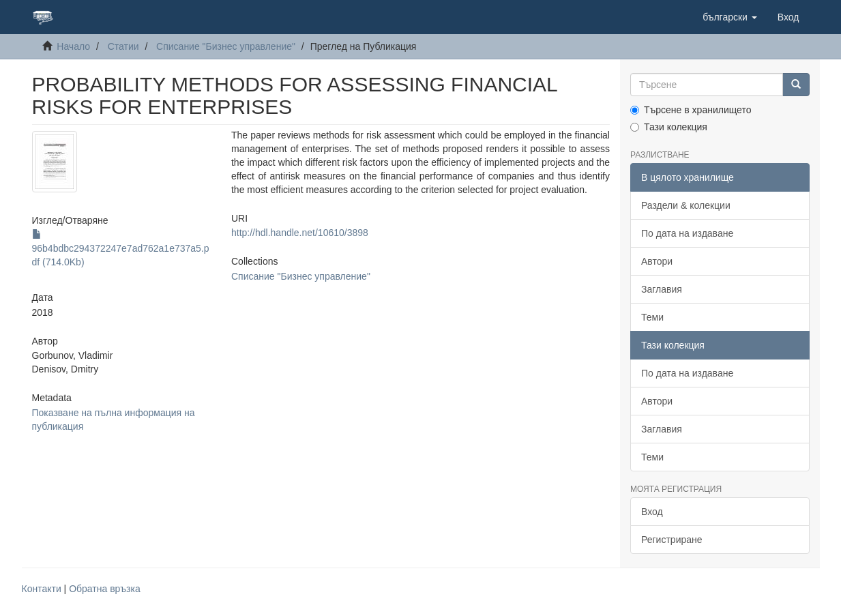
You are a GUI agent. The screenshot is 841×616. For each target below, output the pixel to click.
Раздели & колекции (686, 205)
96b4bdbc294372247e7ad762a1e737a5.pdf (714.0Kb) (121, 248)
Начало (73, 46)
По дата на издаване (687, 233)
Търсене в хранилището (691, 110)
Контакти (42, 589)
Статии (123, 46)
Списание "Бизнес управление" (226, 46)
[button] (730, 17)
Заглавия (662, 289)
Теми (652, 317)
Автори (657, 261)
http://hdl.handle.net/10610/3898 (300, 233)
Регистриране (672, 540)
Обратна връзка (105, 589)
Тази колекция (669, 127)
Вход (652, 512)
